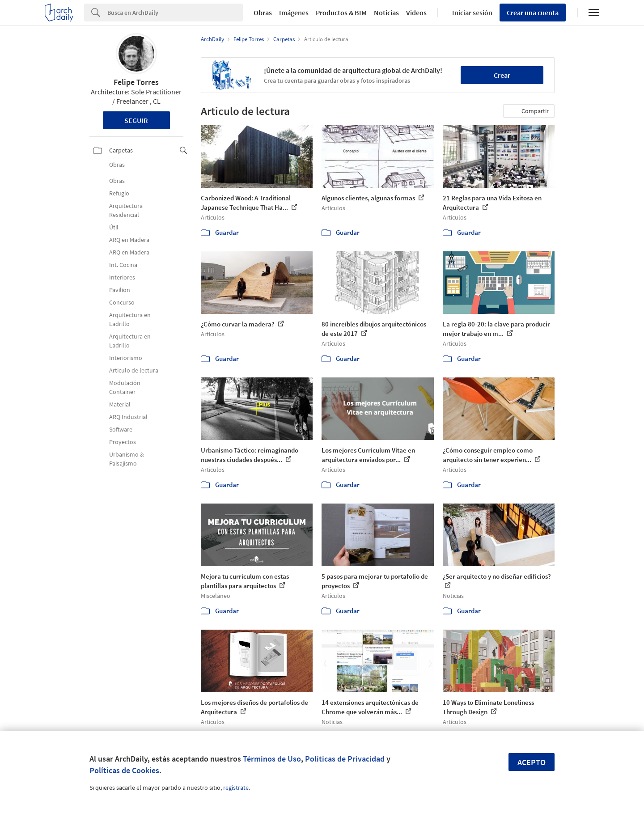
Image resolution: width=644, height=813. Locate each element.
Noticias (386, 13)
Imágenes (294, 13)
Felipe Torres (136, 82)
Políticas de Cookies (124, 770)
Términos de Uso (272, 759)
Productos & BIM (341, 13)
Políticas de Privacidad (345, 759)
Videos (416, 13)
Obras (263, 13)
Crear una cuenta (533, 13)
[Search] (175, 13)
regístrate (236, 788)
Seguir (136, 120)
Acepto (532, 762)
